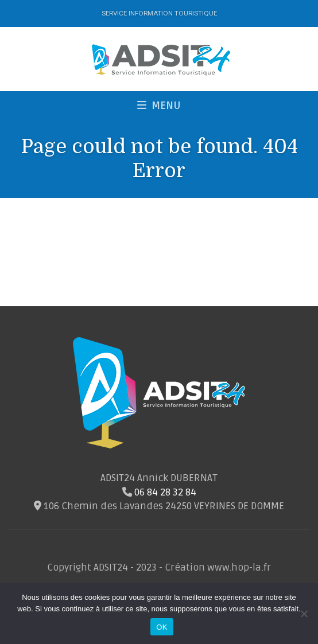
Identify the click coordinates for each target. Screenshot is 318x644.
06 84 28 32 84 (165, 492)
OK (162, 627)
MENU (159, 106)
